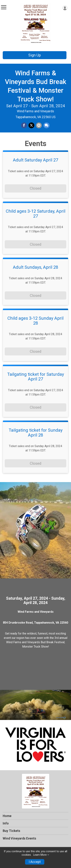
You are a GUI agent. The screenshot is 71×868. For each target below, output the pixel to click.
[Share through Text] (46, 125)
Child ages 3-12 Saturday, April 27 (36, 214)
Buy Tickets (11, 831)
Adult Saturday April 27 (35, 160)
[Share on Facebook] (24, 125)
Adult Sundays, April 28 (35, 267)
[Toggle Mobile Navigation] (4, 7)
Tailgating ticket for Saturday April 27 (36, 377)
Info (6, 823)
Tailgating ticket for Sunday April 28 (36, 433)
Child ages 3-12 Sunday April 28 (35, 321)
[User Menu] (65, 8)
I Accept (35, 862)
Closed (35, 188)
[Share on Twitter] (31, 125)
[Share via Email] (39, 125)
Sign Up (35, 55)
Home (7, 816)
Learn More (40, 855)
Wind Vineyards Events (19, 838)
